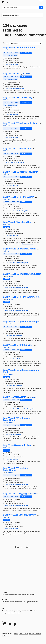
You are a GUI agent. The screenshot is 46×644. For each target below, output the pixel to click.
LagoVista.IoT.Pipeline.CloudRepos (22, 322)
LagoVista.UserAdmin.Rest (17, 445)
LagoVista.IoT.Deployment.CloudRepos (17, 419)
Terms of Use (24, 634)
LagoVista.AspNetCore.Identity (19, 515)
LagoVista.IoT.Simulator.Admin (19, 249)
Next (27, 547)
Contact (5, 592)
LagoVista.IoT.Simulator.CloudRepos (16, 469)
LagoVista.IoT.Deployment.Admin (21, 172)
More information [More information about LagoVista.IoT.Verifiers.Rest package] (28, 244)
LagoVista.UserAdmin (15, 397)
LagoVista (21, 88)
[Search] (41, 7)
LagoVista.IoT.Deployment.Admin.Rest (21, 371)
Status (4, 599)
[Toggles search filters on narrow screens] (41, 15)
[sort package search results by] (25, 44)
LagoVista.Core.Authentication (19, 48)
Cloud (20, 211)
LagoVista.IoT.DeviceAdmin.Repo (21, 123)
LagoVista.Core (11, 74)
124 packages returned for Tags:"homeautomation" (22, 30)
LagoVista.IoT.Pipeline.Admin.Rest (21, 297)
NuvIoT (26, 409)
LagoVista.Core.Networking (18, 97)
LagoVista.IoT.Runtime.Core (18, 345)
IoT (17, 64)
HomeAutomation (10, 64)
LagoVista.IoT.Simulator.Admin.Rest (22, 274)
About (16, 634)
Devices (21, 409)
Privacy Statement (35, 634)
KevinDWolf (7, 50)
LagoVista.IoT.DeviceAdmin (18, 149)
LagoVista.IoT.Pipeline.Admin (19, 197)
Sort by (6, 43)
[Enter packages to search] (20, 7)
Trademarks (6, 636)
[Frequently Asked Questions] (4, 609)
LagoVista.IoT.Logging (15, 494)
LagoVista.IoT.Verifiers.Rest (18, 222)
